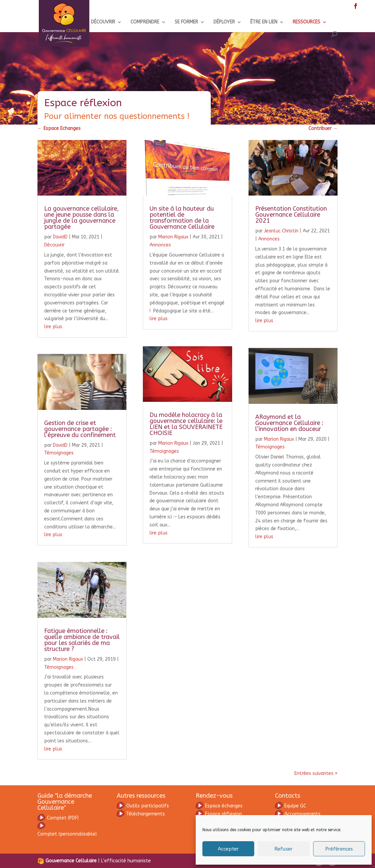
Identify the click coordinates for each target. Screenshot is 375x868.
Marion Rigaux (68, 659)
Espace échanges (219, 806)
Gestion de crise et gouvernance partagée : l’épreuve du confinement (80, 429)
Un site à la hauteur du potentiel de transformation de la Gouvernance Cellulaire (182, 218)
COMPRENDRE (145, 22)
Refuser (284, 849)
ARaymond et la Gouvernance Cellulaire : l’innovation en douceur (289, 423)
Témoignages (59, 453)
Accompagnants (298, 814)
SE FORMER (186, 22)
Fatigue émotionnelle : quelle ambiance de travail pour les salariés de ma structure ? (82, 640)
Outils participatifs (143, 806)
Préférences (339, 849)
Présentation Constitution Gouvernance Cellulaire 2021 (291, 215)
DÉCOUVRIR (103, 22)
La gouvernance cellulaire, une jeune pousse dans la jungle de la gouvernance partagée (81, 218)
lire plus (53, 327)
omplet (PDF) (63, 818)
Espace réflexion (219, 814)
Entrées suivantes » (316, 773)
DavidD (60, 237)
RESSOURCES (306, 22)
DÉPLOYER (224, 22)
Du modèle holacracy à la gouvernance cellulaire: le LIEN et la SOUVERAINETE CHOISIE (186, 424)
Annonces (160, 245)
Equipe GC (295, 806)
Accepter (228, 849)
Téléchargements (141, 814)
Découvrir (54, 245)
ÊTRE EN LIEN (264, 22)
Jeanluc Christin (281, 231)
